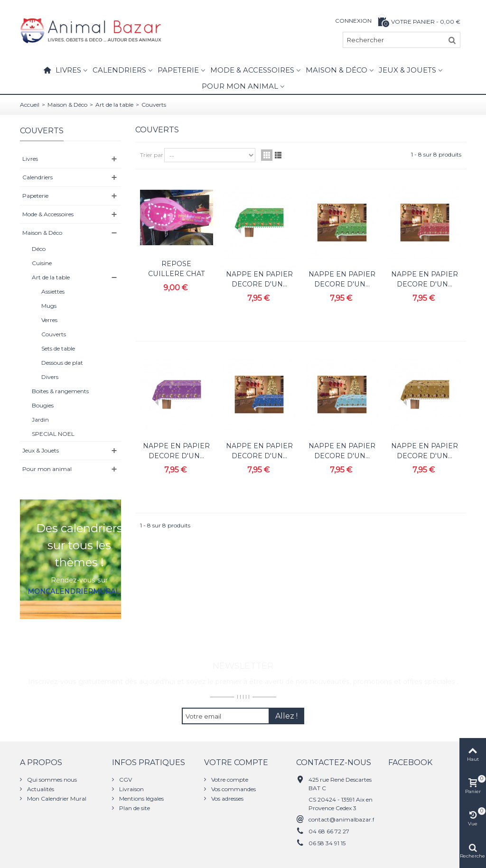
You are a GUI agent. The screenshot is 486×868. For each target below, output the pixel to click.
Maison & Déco (336, 70)
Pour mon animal (240, 86)
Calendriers (119, 70)
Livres (68, 70)
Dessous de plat (62, 363)
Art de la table (114, 105)
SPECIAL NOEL (53, 434)
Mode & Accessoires (252, 70)
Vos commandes (233, 789)
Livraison (131, 789)
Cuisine (42, 263)
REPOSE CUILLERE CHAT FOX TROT (177, 274)
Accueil (30, 105)
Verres (49, 320)
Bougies (43, 405)
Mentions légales (141, 799)
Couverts (54, 334)
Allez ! (286, 716)
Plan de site (134, 808)
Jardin (40, 420)
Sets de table (58, 348)
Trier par (152, 155)
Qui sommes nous (51, 780)
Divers (50, 377)
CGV (125, 780)
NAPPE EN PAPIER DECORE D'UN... (259, 279)
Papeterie (178, 70)
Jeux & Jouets (407, 70)
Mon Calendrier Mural (56, 799)
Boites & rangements (60, 391)
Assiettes (53, 291)
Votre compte (229, 780)
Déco (39, 249)
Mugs (49, 306)
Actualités (40, 789)
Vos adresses (227, 799)
